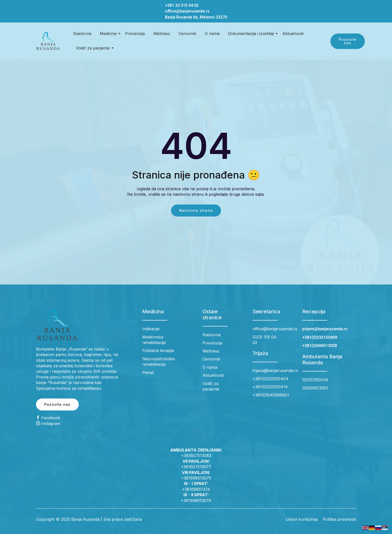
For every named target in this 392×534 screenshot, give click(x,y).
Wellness (162, 33)
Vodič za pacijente (94, 48)
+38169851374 (196, 489)
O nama (212, 33)
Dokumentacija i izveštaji (252, 33)
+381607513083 (196, 455)
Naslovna (82, 33)
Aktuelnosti (293, 33)
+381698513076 (196, 500)
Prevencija (135, 33)
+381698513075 (196, 478)
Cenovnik (187, 33)
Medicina (109, 33)
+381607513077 (196, 467)
